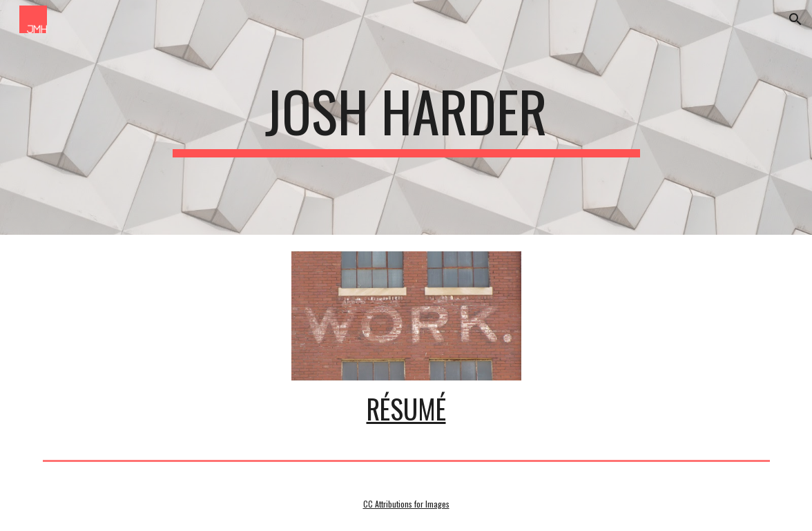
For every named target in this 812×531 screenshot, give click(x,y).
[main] (406, 117)
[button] (795, 19)
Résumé (406, 408)
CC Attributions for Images (406, 504)
